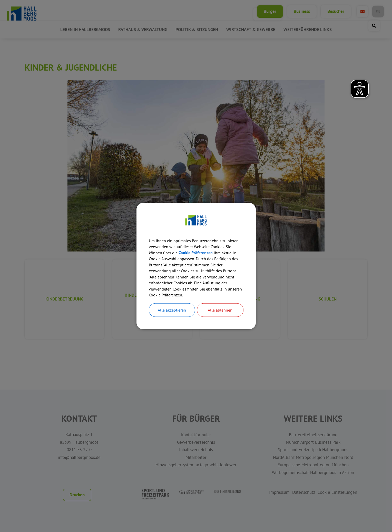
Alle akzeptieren (172, 311)
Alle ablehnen (220, 311)
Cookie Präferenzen (196, 253)
